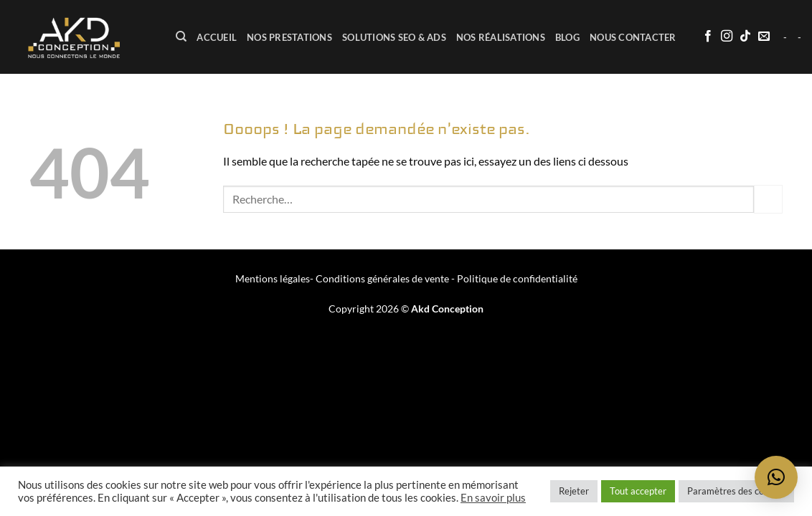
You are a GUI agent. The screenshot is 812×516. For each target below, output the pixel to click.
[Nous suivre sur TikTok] (745, 37)
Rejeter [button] (574, 491)
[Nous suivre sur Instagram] (727, 37)
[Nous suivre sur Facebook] (708, 37)
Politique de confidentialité (517, 278)
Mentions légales (273, 278)
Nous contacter (633, 37)
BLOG (567, 37)
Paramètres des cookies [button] (736, 491)
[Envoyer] (768, 199)
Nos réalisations (501, 37)
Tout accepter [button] (638, 491)
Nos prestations (289, 37)
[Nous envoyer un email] (764, 37)
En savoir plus (493, 498)
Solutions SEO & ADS (394, 37)
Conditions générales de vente (382, 278)
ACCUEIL (217, 37)
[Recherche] (181, 37)
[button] (776, 477)
